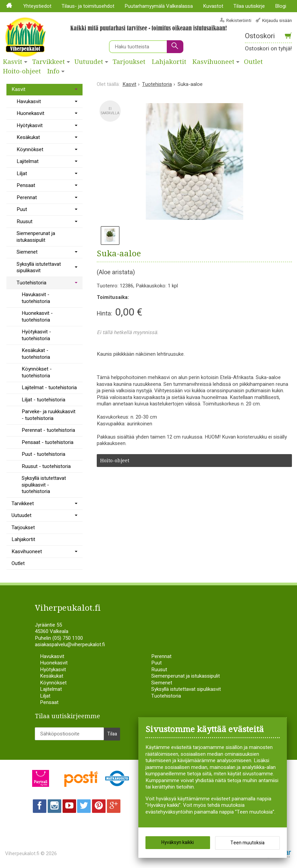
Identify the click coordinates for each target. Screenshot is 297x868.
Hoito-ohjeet (22, 71)
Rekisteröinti (239, 20)
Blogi (281, 6)
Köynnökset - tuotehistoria (37, 372)
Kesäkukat (28, 137)
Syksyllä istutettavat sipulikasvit (39, 267)
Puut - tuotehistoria (43, 454)
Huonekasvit (30, 113)
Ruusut (25, 221)
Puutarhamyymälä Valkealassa (159, 6)
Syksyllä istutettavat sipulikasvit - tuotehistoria (44, 485)
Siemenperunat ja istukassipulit (36, 237)
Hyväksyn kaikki (178, 844)
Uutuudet (89, 62)
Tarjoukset (129, 62)
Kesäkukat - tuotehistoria (36, 354)
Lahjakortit (169, 62)
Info (53, 71)
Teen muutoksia (247, 844)
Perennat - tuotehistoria (48, 430)
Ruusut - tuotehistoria (46, 466)
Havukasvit (29, 101)
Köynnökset (30, 149)
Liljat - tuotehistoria (43, 400)
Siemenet (27, 252)
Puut (22, 209)
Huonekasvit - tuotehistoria (37, 316)
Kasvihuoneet (213, 62)
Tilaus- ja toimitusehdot (88, 6)
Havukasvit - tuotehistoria (36, 298)
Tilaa (112, 732)
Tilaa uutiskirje (249, 6)
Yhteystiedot (37, 6)
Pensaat (26, 185)
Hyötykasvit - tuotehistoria (36, 335)
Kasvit (13, 62)
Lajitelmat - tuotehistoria (49, 388)
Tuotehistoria (31, 283)
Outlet (18, 563)
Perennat (27, 197)
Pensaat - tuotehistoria (48, 442)
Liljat (22, 173)
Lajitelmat (28, 161)
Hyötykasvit (30, 125)
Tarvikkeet (49, 62)
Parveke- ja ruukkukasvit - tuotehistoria (49, 415)
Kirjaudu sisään (277, 20)
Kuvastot (213, 6)
